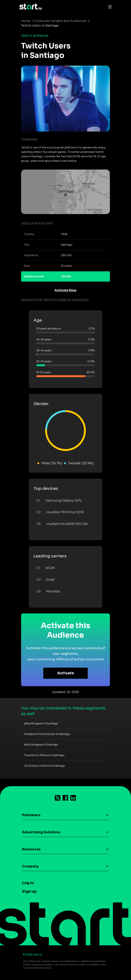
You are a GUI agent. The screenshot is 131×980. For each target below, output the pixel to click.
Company (30, 866)
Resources (31, 849)
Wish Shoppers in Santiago (41, 745)
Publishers (31, 815)
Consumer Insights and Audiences (60, 21)
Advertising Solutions (41, 832)
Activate (66, 673)
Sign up (29, 891)
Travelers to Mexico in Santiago (44, 755)
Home (26, 21)
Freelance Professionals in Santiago (47, 734)
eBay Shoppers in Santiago (41, 723)
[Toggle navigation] (109, 7)
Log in (28, 883)
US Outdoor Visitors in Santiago (44, 766)
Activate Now (65, 290)
